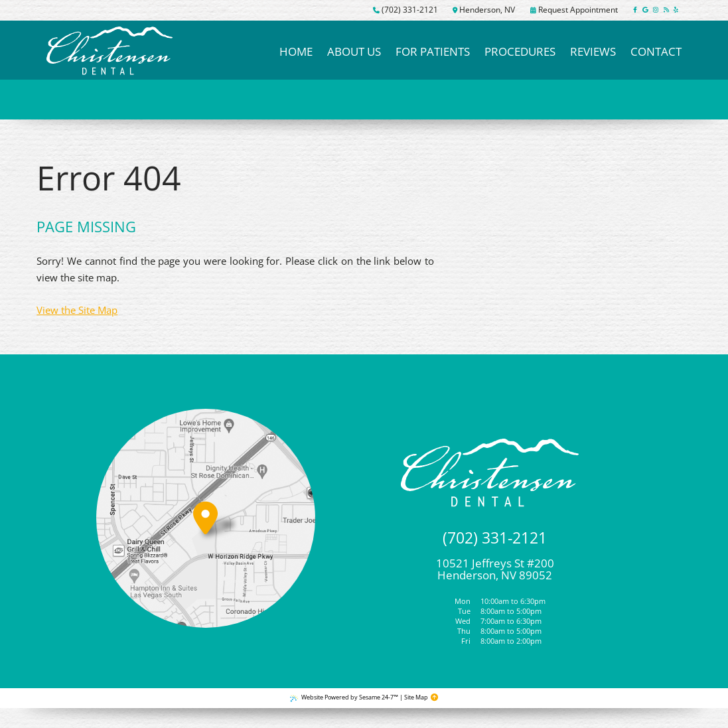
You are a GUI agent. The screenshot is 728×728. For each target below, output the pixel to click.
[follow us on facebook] (635, 10)
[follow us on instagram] (656, 10)
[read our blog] (666, 10)
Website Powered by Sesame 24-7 (344, 697)
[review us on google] (645, 10)
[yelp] (676, 10)
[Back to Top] (434, 698)
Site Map (416, 697)
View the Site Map (77, 310)
